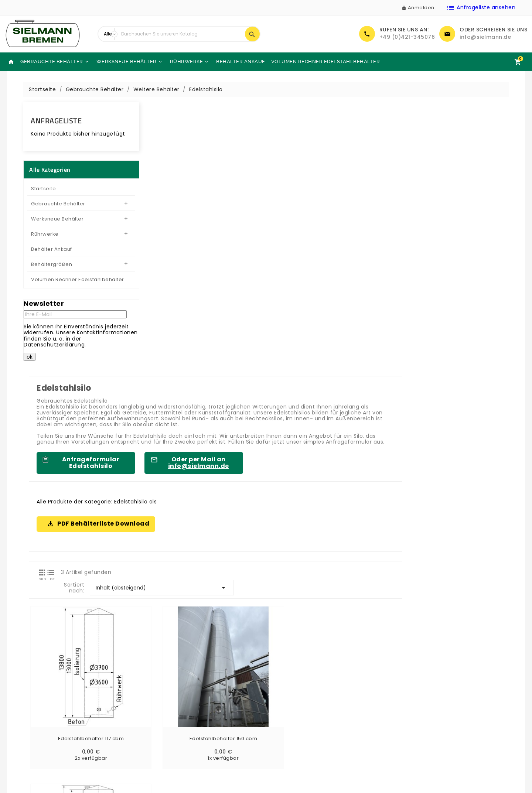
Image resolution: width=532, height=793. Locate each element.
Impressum (287, 731)
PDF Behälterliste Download (225, 256)
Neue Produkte (30, 703)
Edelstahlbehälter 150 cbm (283, 417)
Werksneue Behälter (130, 62)
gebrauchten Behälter (457, 587)
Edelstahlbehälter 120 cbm (376, 417)
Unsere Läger (159, 731)
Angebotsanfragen (36, 741)
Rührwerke (190, 62)
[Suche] (181, 34)
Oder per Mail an (320, 195)
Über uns (153, 703)
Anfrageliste (56, 121)
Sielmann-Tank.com (169, 741)
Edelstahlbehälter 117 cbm (191, 417)
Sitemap (153, 722)
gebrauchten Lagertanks (236, 635)
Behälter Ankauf (241, 61)
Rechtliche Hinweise (299, 712)
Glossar (282, 751)
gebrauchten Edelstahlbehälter (312, 564)
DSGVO (281, 741)
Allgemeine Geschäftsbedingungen (320, 722)
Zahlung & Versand (298, 703)
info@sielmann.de (485, 37)
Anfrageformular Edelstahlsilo (212, 195)
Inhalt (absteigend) (440, 305)
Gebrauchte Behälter (55, 62)
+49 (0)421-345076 (407, 37)
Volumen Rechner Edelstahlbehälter (326, 61)
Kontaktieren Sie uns (169, 712)
